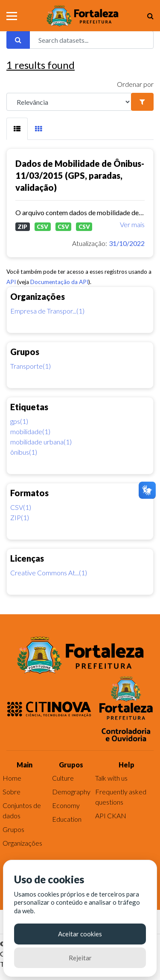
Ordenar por (135, 84)
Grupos (13, 829)
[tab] (17, 129)
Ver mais (132, 224)
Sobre (12, 792)
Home (12, 778)
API (11, 282)
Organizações (22, 843)
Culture (63, 778)
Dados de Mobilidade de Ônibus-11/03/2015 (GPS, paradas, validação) (80, 175)
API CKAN (111, 816)
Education (67, 819)
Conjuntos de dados (22, 810)
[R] (69, 102)
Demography (71, 792)
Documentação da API (59, 282)
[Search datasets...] (92, 40)
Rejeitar (80, 958)
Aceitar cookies (80, 934)
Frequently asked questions (121, 797)
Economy (66, 805)
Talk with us (111, 778)
